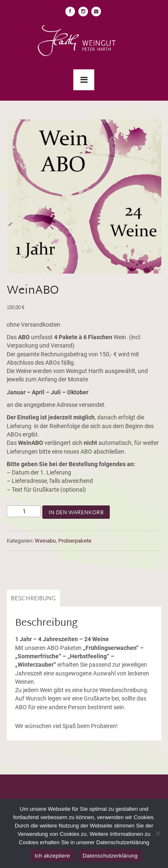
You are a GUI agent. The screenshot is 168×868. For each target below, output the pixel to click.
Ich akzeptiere (52, 856)
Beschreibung (33, 599)
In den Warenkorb (76, 513)
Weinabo (45, 541)
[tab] (32, 598)
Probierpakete (75, 541)
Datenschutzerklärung (110, 856)
